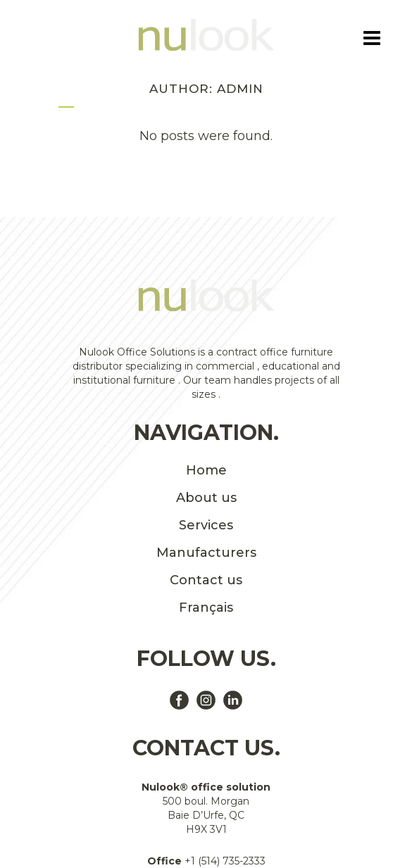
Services (206, 525)
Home (206, 470)
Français (206, 608)
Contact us (206, 580)
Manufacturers (206, 553)
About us (206, 498)
